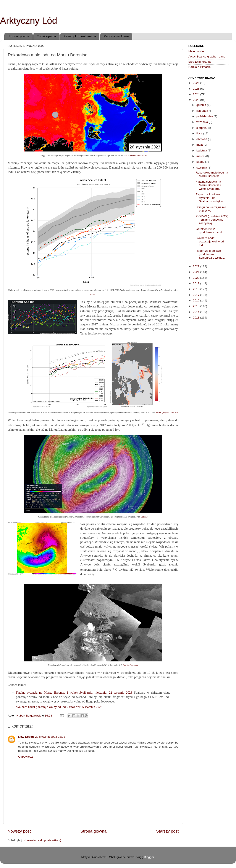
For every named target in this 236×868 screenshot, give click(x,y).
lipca (200, 133)
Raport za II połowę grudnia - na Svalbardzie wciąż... (210, 254)
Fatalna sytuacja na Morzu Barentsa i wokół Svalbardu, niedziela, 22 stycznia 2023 (74, 693)
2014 (197, 312)
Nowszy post (19, 831)
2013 (197, 318)
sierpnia (202, 128)
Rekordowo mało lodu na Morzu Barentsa (212, 174)
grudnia (202, 105)
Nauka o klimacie (200, 67)
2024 (197, 94)
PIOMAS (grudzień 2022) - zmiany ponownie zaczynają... (212, 220)
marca (201, 156)
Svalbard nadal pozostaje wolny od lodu (210, 241)
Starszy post (167, 831)
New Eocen (26, 737)
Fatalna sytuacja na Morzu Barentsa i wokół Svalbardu (208, 185)
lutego (201, 162)
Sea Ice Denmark (130, 665)
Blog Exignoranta (200, 62)
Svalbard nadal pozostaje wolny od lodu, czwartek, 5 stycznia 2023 (59, 707)
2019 (197, 283)
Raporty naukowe (116, 36)
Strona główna (19, 36)
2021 (197, 272)
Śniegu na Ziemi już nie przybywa (211, 209)
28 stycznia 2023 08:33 (50, 737)
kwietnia (202, 151)
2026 (197, 83)
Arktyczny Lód (29, 21)
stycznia (202, 168)
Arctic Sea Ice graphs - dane (207, 57)
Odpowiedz (26, 757)
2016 (197, 300)
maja (200, 145)
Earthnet (144, 517)
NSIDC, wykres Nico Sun (167, 413)
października (205, 116)
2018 (197, 289)
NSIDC (93, 295)
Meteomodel (196, 51)
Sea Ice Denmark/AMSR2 (136, 155)
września (203, 122)
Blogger (149, 857)
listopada (203, 111)
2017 (197, 295)
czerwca (202, 139)
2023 (197, 100)
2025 (197, 89)
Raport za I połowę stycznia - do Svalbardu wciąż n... (210, 198)
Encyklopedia (46, 36)
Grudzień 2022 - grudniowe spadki (209, 231)
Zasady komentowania (80, 36)
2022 (197, 266)
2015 (197, 306)
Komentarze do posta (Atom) (42, 840)
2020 (197, 278)
